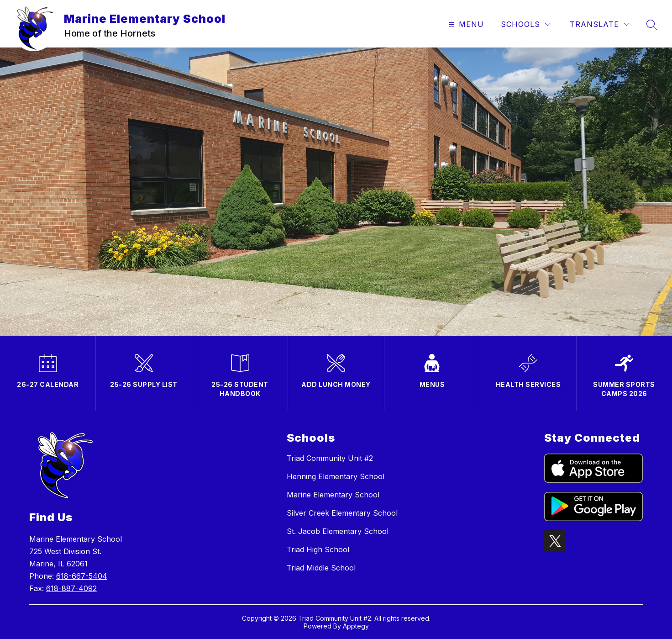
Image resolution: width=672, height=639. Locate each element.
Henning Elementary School (336, 476)
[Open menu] (465, 24)
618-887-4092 (71, 588)
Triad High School (318, 549)
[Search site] (652, 25)
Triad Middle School (321, 568)
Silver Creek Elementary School (342, 513)
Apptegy (356, 626)
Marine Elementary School (333, 495)
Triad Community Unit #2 (330, 458)
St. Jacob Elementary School (338, 531)
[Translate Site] (600, 24)
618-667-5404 (82, 576)
